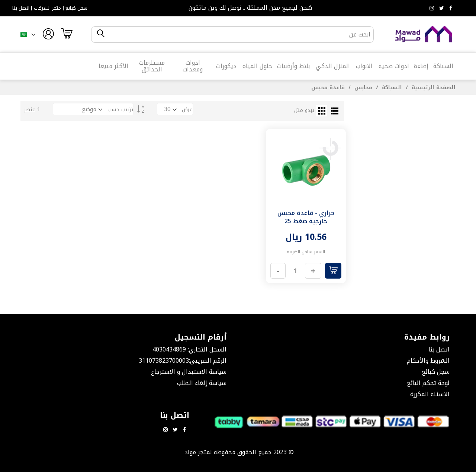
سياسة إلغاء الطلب (202, 383)
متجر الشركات (47, 8)
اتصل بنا (21, 8)
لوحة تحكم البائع (428, 383)
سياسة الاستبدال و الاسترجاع (189, 372)
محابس (362, 88)
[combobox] (239, 35)
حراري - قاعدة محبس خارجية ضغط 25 (306, 217)
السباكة (391, 88)
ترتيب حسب (120, 110)
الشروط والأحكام (428, 361)
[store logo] (424, 34)
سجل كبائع (76, 8)
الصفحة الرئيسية (433, 88)
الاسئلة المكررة (430, 394)
